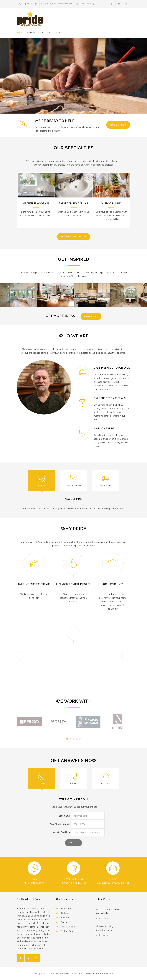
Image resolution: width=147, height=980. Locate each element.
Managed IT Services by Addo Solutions (94, 974)
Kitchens (65, 913)
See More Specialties (74, 237)
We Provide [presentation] (105, 486)
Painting (64, 922)
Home (20, 33)
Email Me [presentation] (105, 784)
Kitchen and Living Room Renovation (104, 928)
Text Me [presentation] (74, 784)
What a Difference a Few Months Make (107, 911)
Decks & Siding (68, 927)
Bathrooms (66, 909)
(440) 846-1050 (30, 4)
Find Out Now (118, 125)
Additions (65, 918)
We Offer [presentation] (42, 486)
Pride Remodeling (61, 974)
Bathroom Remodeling (73, 203)
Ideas (41, 33)
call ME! (73, 843)
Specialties (31, 33)
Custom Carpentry (70, 931)
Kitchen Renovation (36, 203)
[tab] (42, 480)
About (49, 33)
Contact (58, 33)
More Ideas (91, 316)
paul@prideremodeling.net (59, 4)
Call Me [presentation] (42, 784)
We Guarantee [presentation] (74, 486)
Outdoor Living (111, 203)
